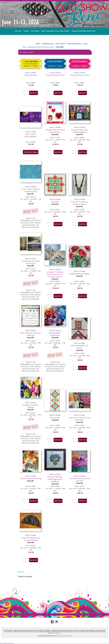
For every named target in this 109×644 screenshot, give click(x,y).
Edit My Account (48, 44)
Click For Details (31, 73)
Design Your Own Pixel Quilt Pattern (55, 132)
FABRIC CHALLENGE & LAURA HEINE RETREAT (55, 31)
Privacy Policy (57, 633)
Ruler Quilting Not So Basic (80, 348)
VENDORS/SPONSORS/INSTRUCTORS (83, 31)
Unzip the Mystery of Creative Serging (31, 540)
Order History (61, 44)
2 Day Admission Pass (55, 75)
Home (38, 44)
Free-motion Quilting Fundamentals (31, 191)
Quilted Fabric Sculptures (55, 335)
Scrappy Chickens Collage (31, 407)
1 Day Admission (31, 75)
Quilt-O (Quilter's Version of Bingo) (31, 335)
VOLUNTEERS (35, 31)
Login (85, 44)
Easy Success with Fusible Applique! (80, 132)
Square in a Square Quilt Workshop (80, 420)
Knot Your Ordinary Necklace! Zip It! (80, 204)
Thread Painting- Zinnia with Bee (80, 481)
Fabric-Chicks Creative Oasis (63, 636)
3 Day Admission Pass (80, 75)
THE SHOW (18, 31)
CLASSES (26, 31)
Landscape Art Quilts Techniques (31, 263)
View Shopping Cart (74, 44)
